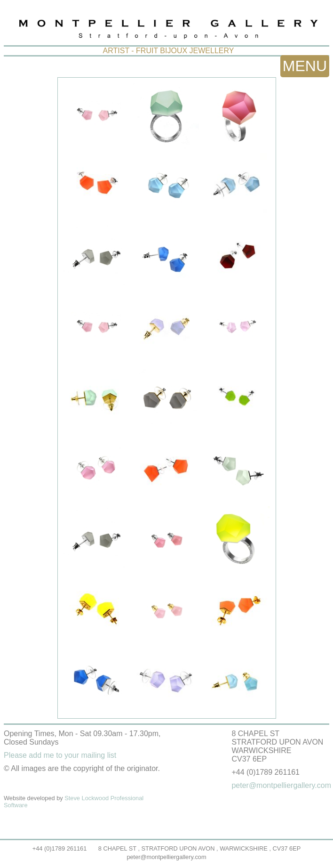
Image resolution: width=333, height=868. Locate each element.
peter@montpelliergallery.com (166, 857)
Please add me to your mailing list (60, 755)
